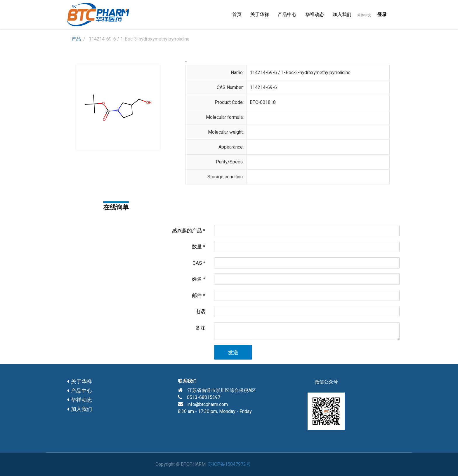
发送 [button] (233, 353)
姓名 (197, 279)
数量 (197, 247)
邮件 (197, 295)
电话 (200, 312)
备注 (200, 328)
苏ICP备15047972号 (229, 464)
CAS (197, 263)
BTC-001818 (263, 102)
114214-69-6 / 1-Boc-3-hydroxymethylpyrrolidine (300, 73)
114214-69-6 (263, 88)
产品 (76, 39)
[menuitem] (237, 15)
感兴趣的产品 (187, 231)
